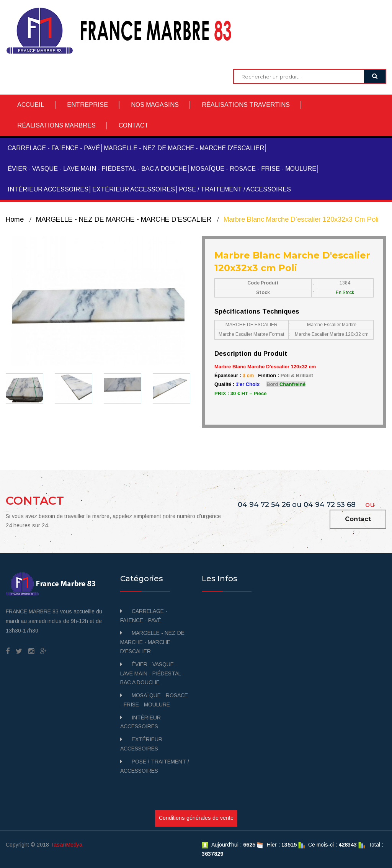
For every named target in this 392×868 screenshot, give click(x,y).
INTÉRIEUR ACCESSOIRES (48, 189)
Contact (358, 519)
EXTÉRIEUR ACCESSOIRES (134, 189)
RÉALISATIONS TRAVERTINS (246, 105)
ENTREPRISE (87, 105)
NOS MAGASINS (155, 105)
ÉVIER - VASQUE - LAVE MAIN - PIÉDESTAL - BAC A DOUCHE (97, 169)
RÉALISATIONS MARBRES (56, 125)
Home (15, 219)
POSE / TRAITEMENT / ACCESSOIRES (235, 189)
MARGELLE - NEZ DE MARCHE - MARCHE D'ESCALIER (184, 148)
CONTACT (134, 125)
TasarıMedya (66, 845)
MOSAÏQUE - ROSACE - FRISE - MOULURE (253, 169)
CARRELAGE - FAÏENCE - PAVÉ (54, 148)
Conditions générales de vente (196, 818)
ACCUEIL (31, 105)
